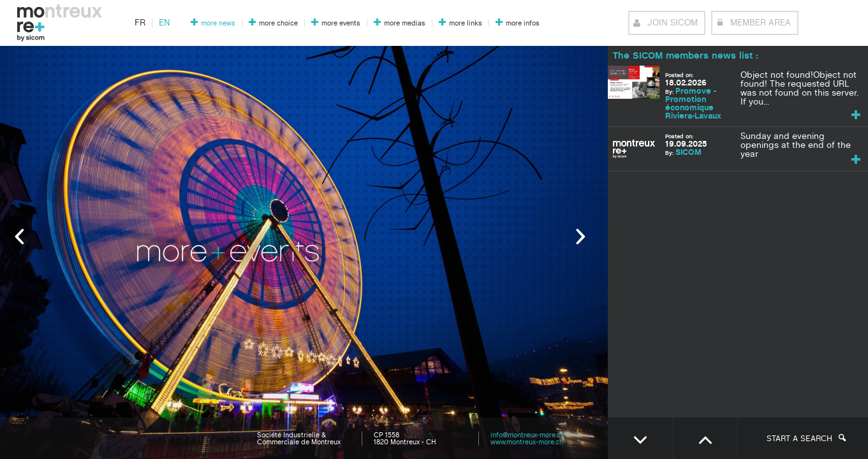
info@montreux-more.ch (527, 435)
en (165, 23)
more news (218, 23)
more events (341, 23)
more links (466, 23)
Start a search (806, 439)
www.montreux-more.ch (527, 442)
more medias (405, 23)
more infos (523, 23)
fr (140, 23)
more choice (278, 23)
